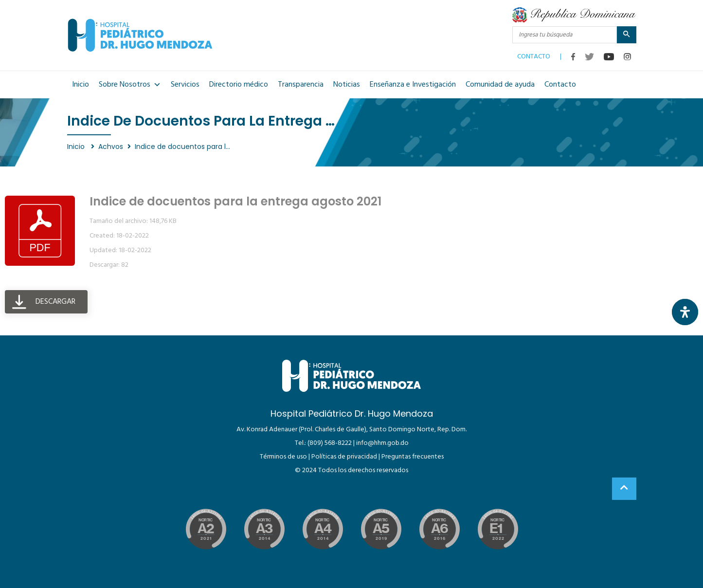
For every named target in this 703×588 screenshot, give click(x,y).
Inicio (81, 85)
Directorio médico (239, 85)
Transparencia (301, 85)
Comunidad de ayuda (500, 85)
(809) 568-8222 (330, 443)
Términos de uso (283, 457)
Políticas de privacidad (344, 457)
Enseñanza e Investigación (413, 85)
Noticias (347, 85)
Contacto (560, 85)
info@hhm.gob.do (382, 443)
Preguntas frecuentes (413, 457)
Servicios (185, 85)
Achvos (111, 147)
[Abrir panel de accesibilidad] (685, 312)
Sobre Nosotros (130, 85)
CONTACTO (534, 55)
